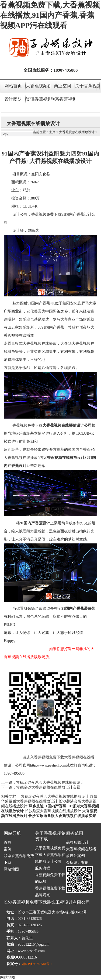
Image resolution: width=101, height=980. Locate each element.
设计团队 (13, 99)
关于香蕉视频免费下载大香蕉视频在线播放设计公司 (50, 855)
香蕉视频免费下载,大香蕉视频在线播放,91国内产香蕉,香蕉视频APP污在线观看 (50, 15)
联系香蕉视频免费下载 (63, 99)
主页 (52, 132)
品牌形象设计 (77, 842)
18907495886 (66, 70)
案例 (8, 849)
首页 (8, 842)
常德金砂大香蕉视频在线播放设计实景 (48, 787)
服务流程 (43, 868)
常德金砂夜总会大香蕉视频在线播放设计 (50, 783)
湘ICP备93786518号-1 (37, 964)
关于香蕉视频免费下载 (87, 86)
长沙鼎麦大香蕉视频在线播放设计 (53, 811)
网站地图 (11, 869)
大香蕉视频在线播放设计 (38, 86)
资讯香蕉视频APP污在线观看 (38, 99)
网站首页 (13, 86)
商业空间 (62, 86)
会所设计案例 (77, 863)
